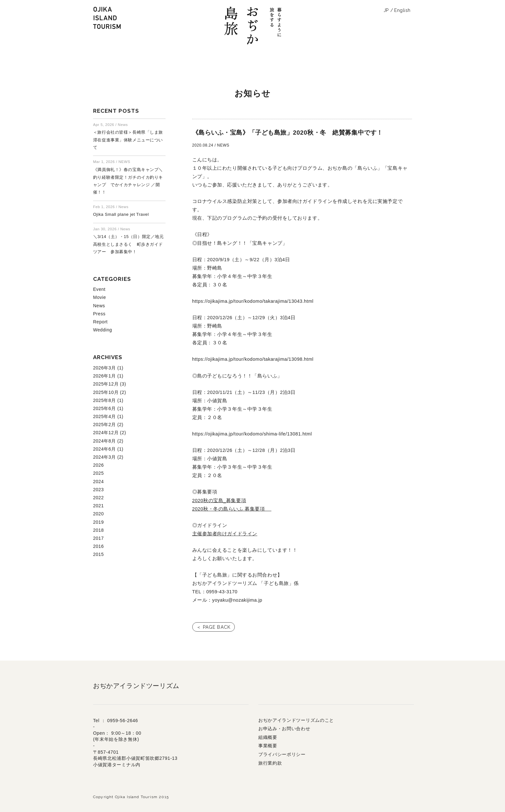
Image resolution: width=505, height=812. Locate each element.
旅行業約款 (270, 763)
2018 (98, 530)
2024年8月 (105, 441)
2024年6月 (105, 449)
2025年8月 (105, 400)
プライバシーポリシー (282, 754)
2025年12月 (106, 384)
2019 (98, 522)
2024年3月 (105, 457)
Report (100, 322)
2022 (98, 498)
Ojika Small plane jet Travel (121, 214)
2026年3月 (105, 368)
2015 (98, 554)
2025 (98, 473)
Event (99, 289)
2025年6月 (105, 408)
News (99, 306)
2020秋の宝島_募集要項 (219, 501)
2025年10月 (106, 392)
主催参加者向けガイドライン (225, 534)
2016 (98, 546)
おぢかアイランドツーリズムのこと (296, 720)
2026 (98, 465)
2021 (98, 506)
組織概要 (268, 737)
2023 (98, 490)
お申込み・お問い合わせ (284, 729)
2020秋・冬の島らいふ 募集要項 (232, 509)
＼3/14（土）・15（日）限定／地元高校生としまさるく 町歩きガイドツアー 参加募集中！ (128, 244)
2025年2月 (105, 425)
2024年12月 (106, 433)
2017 (98, 538)
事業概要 (268, 746)
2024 (98, 482)
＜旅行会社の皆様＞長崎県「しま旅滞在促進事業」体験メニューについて (128, 140)
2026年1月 (105, 376)
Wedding (103, 330)
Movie (100, 297)
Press (99, 314)
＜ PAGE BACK (214, 627)
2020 (98, 514)
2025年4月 (105, 416)
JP (386, 10)
